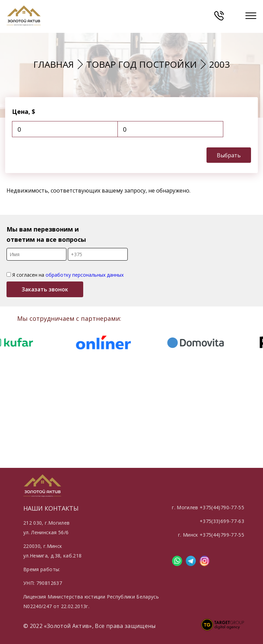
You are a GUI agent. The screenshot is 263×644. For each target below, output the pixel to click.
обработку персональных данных (85, 275)
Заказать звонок (45, 289)
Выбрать (229, 155)
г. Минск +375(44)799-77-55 (211, 535)
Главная (54, 64)
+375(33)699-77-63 (222, 521)
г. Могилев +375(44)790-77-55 (208, 507)
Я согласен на (65, 275)
